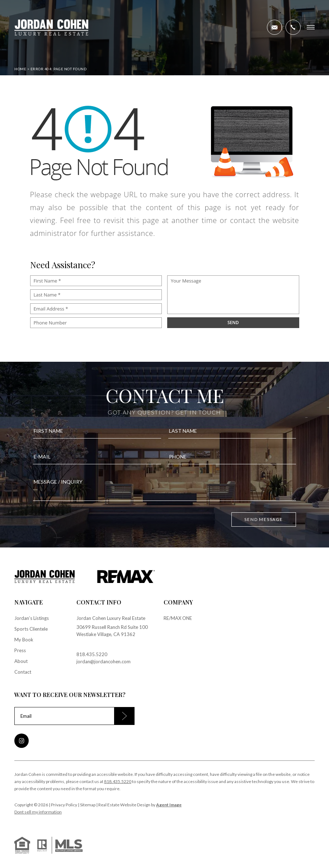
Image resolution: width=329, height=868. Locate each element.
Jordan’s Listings (32, 618)
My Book (24, 640)
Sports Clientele (31, 629)
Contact (23, 672)
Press (20, 650)
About (21, 661)
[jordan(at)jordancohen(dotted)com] (274, 27)
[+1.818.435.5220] (293, 27)
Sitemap (88, 805)
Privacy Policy (64, 805)
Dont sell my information (38, 812)
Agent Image (169, 805)
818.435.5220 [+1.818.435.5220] (92, 654)
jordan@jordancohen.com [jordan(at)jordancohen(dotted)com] (104, 661)
